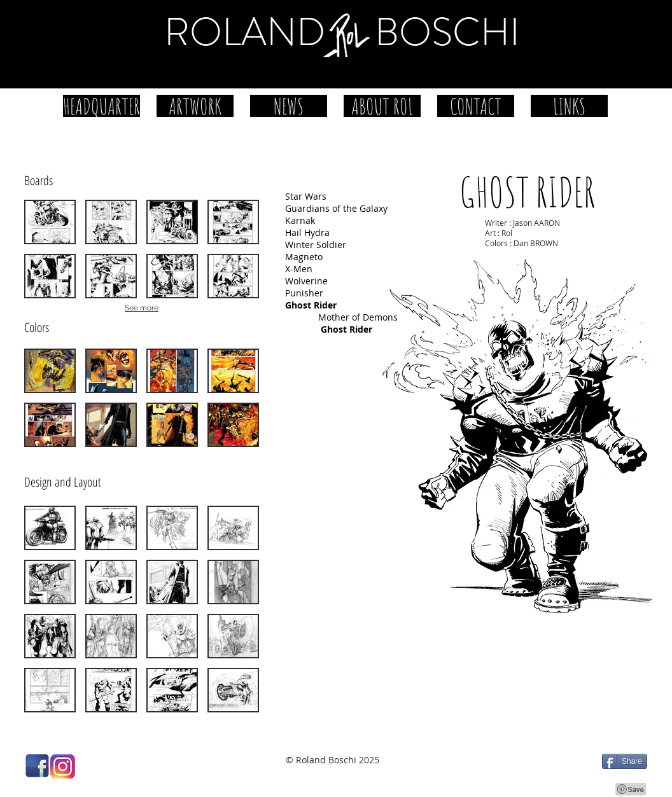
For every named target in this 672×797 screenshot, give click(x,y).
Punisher (304, 293)
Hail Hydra (307, 232)
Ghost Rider (346, 329)
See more (142, 308)
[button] (50, 222)
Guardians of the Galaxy (336, 208)
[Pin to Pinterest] (631, 789)
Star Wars (306, 196)
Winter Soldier (316, 245)
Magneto (304, 257)
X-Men (299, 269)
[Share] (625, 761)
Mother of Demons (358, 317)
